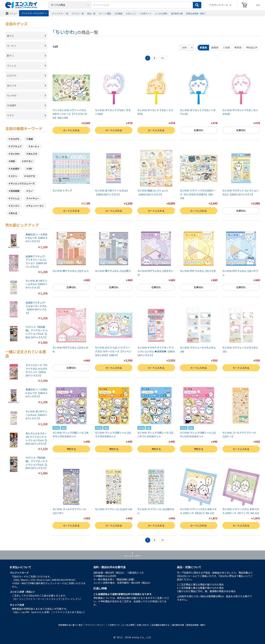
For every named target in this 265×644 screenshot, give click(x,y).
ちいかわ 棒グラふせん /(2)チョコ (70, 271)
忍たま (14, 213)
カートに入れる (71, 130)
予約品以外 (252, 47)
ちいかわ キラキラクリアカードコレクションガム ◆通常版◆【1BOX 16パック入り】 (156, 351)
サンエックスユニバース (23, 183)
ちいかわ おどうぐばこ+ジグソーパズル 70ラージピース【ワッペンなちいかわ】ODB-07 (113, 351)
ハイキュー (34, 198)
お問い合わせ (143, 625)
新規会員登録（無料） (196, 13)
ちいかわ (15, 154)
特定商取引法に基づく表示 (70, 625)
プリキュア (16, 146)
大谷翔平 (15, 169)
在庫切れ (199, 130)
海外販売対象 (177, 13)
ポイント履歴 (105, 13)
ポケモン (28, 161)
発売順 (238, 47)
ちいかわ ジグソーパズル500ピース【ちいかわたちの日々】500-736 (198, 194)
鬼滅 (31, 139)
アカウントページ (219, 5)
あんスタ (33, 154)
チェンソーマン (36, 206)
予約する (71, 449)
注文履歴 (118, 13)
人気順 (226, 47)
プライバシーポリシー (95, 625)
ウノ (31, 191)
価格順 (215, 47)
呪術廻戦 (15, 191)
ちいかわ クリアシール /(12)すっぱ (113, 509)
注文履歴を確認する (160, 625)
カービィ (35, 146)
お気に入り (131, 13)
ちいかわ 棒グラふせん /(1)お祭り (113, 271)
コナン (14, 176)
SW (30, 169)
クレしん (15, 198)
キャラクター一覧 (60, 13)
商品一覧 (91, 13)
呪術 (13, 161)
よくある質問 (161, 13)
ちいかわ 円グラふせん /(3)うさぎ (198, 271)
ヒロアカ (31, 176)
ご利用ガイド (146, 13)
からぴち (15, 139)
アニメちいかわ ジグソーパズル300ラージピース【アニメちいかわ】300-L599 (70, 114)
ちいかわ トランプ (62, 190)
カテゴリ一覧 (78, 13)
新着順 (203, 47)
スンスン (15, 206)
